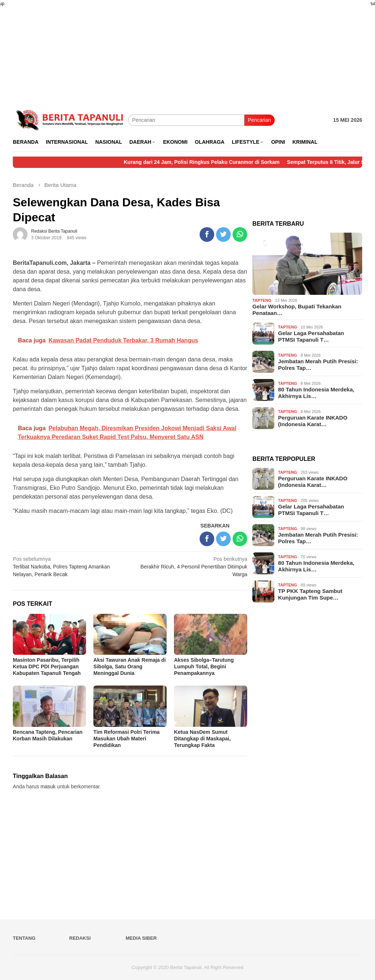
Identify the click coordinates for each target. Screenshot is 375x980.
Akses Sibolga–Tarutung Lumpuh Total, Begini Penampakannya (204, 667)
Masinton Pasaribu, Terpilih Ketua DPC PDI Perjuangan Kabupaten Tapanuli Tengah (47, 667)
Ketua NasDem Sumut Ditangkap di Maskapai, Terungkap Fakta (202, 739)
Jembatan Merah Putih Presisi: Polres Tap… (318, 365)
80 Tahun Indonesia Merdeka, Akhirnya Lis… (316, 393)
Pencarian (259, 120)
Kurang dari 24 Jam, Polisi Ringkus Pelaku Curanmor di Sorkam (213, 162)
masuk (48, 786)
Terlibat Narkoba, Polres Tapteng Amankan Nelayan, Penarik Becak (69, 566)
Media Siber (141, 938)
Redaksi (80, 938)
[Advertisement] (187, 51)
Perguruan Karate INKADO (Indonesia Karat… (313, 421)
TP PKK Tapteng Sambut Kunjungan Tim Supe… (310, 594)
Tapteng (262, 300)
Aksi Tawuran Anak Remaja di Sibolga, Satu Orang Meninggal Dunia (130, 667)
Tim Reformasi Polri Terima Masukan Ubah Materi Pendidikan (127, 739)
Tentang (24, 938)
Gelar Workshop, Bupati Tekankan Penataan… (297, 310)
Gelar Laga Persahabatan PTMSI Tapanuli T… (311, 336)
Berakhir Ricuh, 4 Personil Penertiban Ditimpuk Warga (191, 566)
